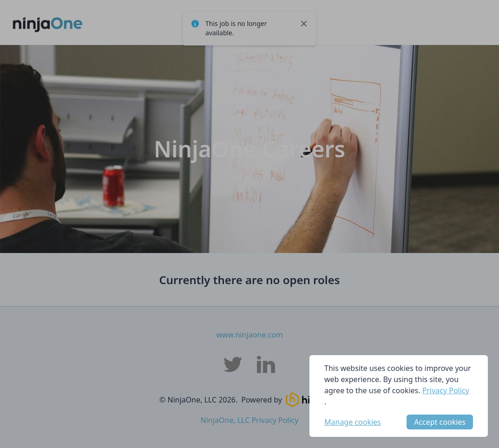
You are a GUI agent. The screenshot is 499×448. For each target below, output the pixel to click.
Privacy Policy (446, 390)
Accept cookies (440, 422)
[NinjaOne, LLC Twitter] (233, 364)
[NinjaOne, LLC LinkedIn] (266, 364)
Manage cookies (353, 422)
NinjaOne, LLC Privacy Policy (250, 420)
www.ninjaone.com (249, 335)
